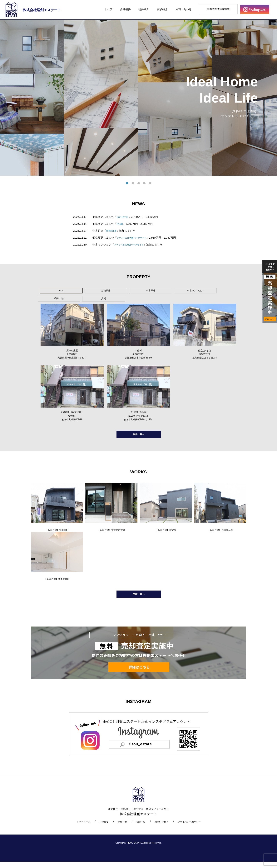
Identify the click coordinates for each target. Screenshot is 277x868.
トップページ (83, 828)
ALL (54, 291)
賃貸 (200, 291)
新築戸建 (83, 291)
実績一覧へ (139, 599)
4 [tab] (144, 183)
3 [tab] (139, 183)
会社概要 (125, 9)
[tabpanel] (138, 98)
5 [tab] (150, 183)
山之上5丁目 (124, 217)
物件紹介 (144, 9)
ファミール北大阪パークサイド (136, 238)
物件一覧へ (139, 436)
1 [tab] (127, 183)
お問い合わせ (183, 9)
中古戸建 (112, 291)
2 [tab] (133, 183)
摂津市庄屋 (113, 231)
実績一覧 (141, 828)
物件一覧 (122, 828)
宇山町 (121, 224)
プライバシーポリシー (189, 828)
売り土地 (170, 291)
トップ (108, 9)
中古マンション (141, 291)
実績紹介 (162, 9)
